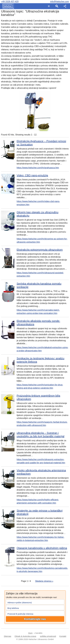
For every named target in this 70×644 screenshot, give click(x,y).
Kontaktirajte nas (35, 619)
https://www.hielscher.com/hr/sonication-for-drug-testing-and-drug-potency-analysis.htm (40, 386)
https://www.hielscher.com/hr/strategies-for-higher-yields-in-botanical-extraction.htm (40, 539)
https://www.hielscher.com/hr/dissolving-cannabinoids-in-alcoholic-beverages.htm (42, 570)
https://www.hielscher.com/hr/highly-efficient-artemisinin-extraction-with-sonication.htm (38, 501)
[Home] (8, 6)
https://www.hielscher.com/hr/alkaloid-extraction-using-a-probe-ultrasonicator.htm (42, 349)
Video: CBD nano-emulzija (32, 175)
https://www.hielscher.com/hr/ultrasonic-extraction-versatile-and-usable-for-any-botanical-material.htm (41, 461)
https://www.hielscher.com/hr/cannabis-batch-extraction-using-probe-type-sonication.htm (38, 312)
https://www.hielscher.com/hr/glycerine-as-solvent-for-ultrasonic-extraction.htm (42, 240)
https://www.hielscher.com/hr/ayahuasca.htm (38, 168)
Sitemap (7, 636)
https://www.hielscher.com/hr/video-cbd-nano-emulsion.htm (38, 203)
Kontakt (63, 636)
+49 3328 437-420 (10, 2)
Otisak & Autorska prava (25, 636)
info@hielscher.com (60, 2)
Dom (30, 633)
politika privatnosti (48, 636)
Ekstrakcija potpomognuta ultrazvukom (40, 250)
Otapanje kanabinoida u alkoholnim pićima (42, 548)
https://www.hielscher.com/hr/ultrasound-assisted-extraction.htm (40, 274)
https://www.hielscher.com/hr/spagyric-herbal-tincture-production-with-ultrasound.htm (42, 424)
